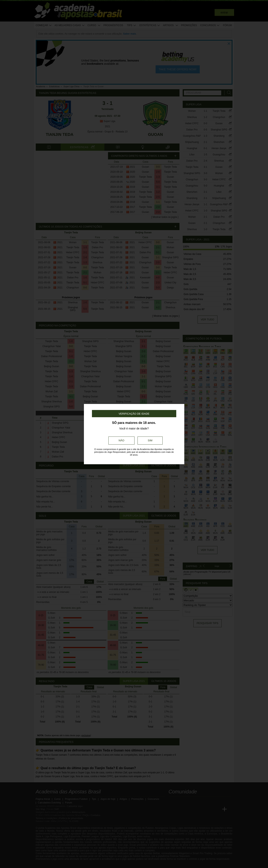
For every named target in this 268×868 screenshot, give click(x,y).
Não (121, 440)
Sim (150, 440)
